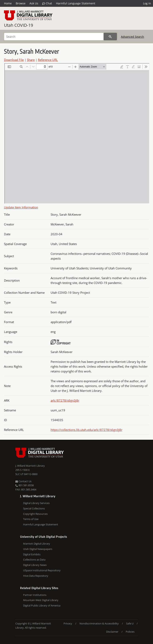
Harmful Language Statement (76, 3)
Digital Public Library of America (42, 605)
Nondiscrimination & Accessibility (99, 623)
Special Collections (34, 508)
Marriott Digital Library (37, 544)
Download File (14, 60)
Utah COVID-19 (19, 25)
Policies (130, 632)
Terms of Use (31, 519)
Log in (147, 3)
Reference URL (48, 60)
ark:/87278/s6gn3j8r (65, 400)
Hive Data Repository (36, 576)
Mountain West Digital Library (41, 600)
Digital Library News (35, 565)
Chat (47, 3)
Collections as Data (34, 560)
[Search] (54, 37)
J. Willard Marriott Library (30, 466)
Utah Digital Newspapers (38, 549)
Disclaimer (112, 632)
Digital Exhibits (32, 554)
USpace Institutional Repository (42, 570)
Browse (21, 3)
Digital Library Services (36, 503)
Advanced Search (132, 37)
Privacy (68, 623)
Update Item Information (21, 207)
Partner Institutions (35, 595)
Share (31, 60)
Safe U (130, 623)
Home (8, 3)
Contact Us (23, 481)
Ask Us (34, 3)
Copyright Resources (35, 514)
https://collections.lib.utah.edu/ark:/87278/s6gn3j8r (86, 430)
